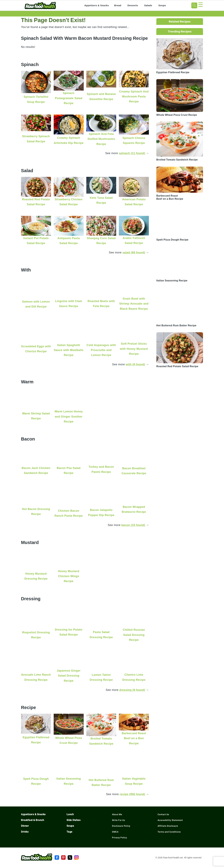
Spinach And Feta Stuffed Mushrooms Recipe (101, 139)
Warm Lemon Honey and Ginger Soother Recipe (69, 416)
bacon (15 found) (133, 525)
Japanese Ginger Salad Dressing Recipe (69, 676)
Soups (162, 5)
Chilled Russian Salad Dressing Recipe (134, 635)
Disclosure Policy (121, 826)
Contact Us (163, 814)
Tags (69, 832)
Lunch (70, 814)
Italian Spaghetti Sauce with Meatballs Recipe (69, 350)
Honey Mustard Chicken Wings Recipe (69, 576)
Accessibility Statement (170, 820)
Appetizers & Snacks (97, 5)
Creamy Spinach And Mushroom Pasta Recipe (134, 96)
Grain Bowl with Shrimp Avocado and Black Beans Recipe (134, 304)
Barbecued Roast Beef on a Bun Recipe (134, 738)
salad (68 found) (134, 252)
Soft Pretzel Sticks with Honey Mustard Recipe (134, 349)
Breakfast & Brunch (33, 820)
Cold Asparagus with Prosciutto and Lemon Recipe (101, 350)
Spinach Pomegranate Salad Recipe (69, 98)
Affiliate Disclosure (168, 826)
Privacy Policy (119, 838)
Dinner (25, 826)
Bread (118, 5)
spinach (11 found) (132, 153)
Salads (148, 5)
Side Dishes (74, 820)
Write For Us (118, 820)
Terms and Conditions (169, 832)
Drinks (25, 832)
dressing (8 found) (132, 690)
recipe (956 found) (132, 794)
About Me (117, 814)
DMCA (115, 832)
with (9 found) (135, 364)
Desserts (133, 5)
